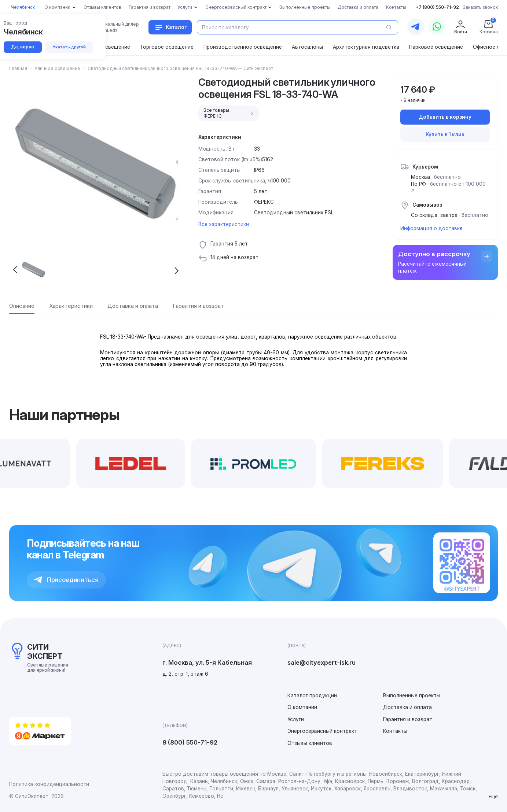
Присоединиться (66, 580)
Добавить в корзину (445, 117)
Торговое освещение (167, 47)
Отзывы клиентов (310, 743)
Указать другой (69, 47)
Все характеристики (224, 224)
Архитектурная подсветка (366, 47)
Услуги (296, 719)
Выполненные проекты (412, 695)
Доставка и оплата (407, 707)
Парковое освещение (436, 47)
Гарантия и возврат (408, 719)
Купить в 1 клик (445, 134)
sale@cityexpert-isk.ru (322, 662)
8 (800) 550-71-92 (190, 742)
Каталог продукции (312, 695)
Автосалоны (307, 47)
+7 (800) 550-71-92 (437, 7)
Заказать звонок (480, 7)
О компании (302, 707)
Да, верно (23, 47)
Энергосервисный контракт (322, 731)
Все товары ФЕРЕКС (229, 113)
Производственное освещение (243, 47)
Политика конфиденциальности (49, 784)
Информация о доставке (431, 228)
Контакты (395, 731)
